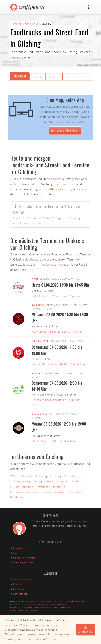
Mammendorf (43, 487)
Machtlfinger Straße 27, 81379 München (57, 332)
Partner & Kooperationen (37, 604)
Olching (38, 481)
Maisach (15, 487)
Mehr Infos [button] (53, 639)
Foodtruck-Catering (59, 189)
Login (15, 553)
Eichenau (27, 476)
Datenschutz (19, 594)
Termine (37, 77)
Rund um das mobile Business (24, 610)
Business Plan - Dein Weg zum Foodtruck (45, 601)
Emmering (55, 476)
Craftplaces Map (52, 264)
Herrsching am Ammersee (25, 492)
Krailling (15, 481)
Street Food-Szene (42, 607)
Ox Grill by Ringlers (45, 341)
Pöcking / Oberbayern (54, 492)
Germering (41, 476)
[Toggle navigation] (89, 7)
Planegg (27, 481)
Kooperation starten (23, 558)
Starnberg (27, 487)
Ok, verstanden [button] (86, 630)
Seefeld (49, 481)
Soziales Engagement (61, 607)
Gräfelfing (77, 481)
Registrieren (19, 548)
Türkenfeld (59, 487)
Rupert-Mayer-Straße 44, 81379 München (58, 364)
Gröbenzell (62, 481)
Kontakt (16, 584)
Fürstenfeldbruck (73, 476)
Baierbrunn (17, 497)
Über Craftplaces (21, 579)
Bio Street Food (17, 604)
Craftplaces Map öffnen (65, 131)
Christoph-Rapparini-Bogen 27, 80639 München (56, 402)
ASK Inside (38, 414)
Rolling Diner (41, 305)
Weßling (15, 476)
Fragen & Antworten (58, 604)
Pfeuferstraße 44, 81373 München (53, 441)
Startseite (16, 23)
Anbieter (54, 77)
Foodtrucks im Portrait (74, 601)
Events (83, 77)
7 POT (35, 279)
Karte (69, 77)
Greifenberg (75, 492)
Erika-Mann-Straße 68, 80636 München (57, 296)
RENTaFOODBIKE (42, 373)
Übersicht (20, 76)
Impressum (18, 589)
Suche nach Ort (32, 23)
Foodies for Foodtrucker (21, 607)
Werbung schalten (22, 562)
